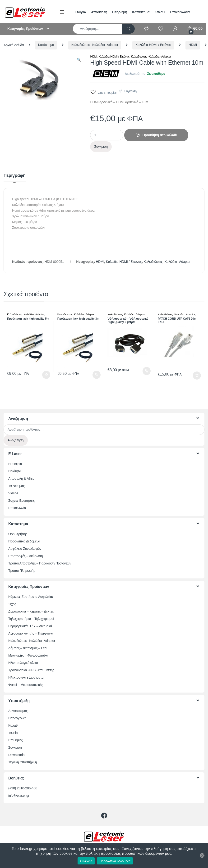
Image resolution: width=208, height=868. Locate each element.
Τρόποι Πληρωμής (22, 571)
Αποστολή (99, 12)
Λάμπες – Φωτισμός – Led (27, 648)
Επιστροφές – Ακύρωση (25, 556)
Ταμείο (13, 733)
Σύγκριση (131, 91)
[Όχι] (202, 855)
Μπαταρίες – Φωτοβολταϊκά (28, 655)
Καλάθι (160, 12)
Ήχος (12, 604)
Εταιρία (80, 12)
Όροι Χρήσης (18, 534)
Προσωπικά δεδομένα (115, 861)
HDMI (193, 45)
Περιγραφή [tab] (15, 176)
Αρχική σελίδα (14, 45)
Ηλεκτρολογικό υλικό (23, 663)
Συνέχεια (86, 861)
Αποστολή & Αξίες (21, 479)
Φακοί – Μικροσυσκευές (26, 685)
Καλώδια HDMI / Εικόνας (153, 45)
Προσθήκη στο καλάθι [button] (46, 375)
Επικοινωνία (180, 12)
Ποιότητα (15, 471)
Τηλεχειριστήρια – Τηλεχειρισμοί (31, 619)
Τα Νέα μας (16, 486)
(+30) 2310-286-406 (23, 788)
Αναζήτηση (16, 440)
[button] (79, 60)
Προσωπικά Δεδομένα (24, 541)
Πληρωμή (120, 12)
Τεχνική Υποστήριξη (23, 762)
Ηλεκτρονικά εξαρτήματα (26, 677)
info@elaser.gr (19, 796)
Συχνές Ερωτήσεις (21, 501)
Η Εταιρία (15, 464)
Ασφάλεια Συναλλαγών (25, 549)
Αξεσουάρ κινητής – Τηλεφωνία (31, 633)
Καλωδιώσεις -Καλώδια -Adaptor (95, 45)
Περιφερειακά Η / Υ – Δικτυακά (30, 626)
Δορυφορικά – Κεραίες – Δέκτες (31, 611)
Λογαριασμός (18, 711)
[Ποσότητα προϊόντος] (107, 135)
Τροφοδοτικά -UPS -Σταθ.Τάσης (31, 670)
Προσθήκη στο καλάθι (160, 135)
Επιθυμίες (15, 740)
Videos (13, 493)
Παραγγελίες (17, 718)
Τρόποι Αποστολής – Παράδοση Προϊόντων (40, 563)
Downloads (16, 755)
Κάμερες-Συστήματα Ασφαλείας (31, 597)
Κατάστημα (141, 12)
